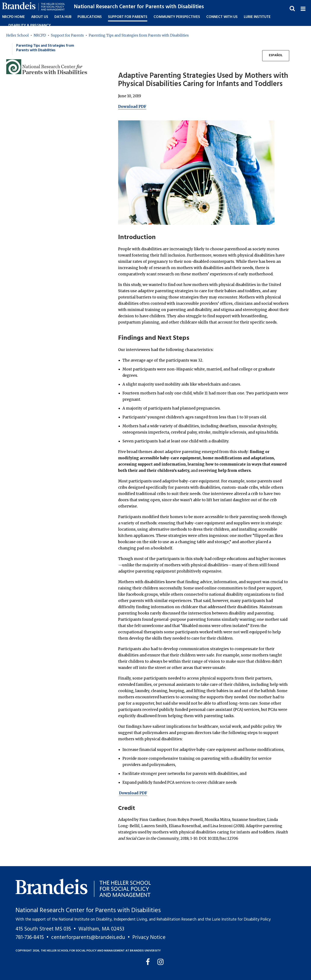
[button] (303, 8)
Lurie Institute (257, 17)
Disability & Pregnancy (30, 26)
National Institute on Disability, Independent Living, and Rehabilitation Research (128, 919)
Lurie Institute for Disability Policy (241, 919)
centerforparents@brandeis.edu (88, 938)
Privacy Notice (149, 938)
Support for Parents (67, 35)
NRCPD (40, 35)
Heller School (17, 35)
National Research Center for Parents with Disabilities (139, 7)
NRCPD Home (13, 17)
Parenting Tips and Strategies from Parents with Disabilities (139, 35)
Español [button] (276, 55)
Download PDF (132, 107)
